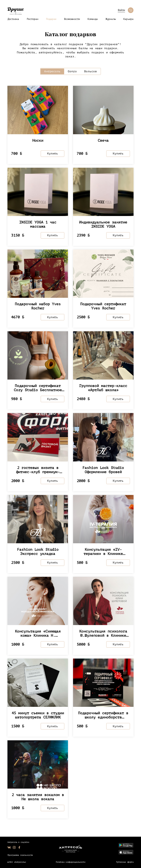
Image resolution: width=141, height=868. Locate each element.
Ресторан (33, 19)
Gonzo (72, 71)
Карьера (128, 19)
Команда (93, 19)
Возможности (72, 19)
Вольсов (90, 71)
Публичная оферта (125, 862)
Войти (121, 10)
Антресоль (52, 71)
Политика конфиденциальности (70, 862)
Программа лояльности (20, 855)
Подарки (51, 19)
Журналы (111, 19)
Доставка (13, 19)
